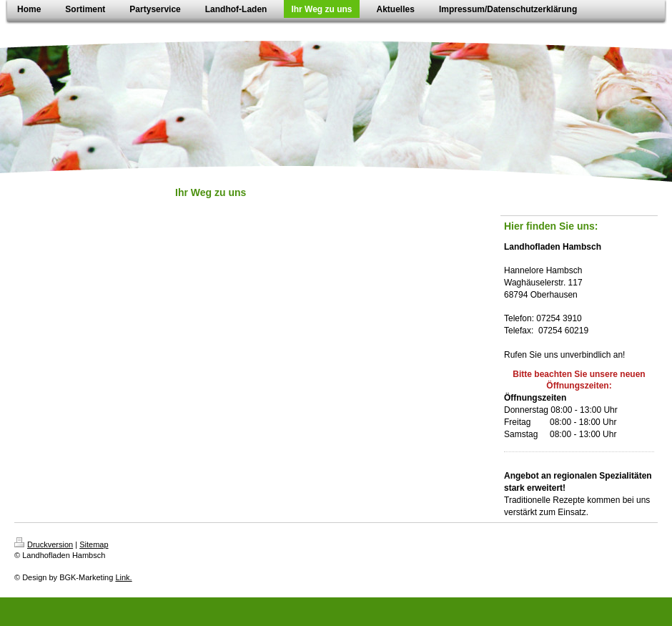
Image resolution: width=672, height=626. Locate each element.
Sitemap (94, 544)
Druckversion (44, 544)
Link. (123, 577)
